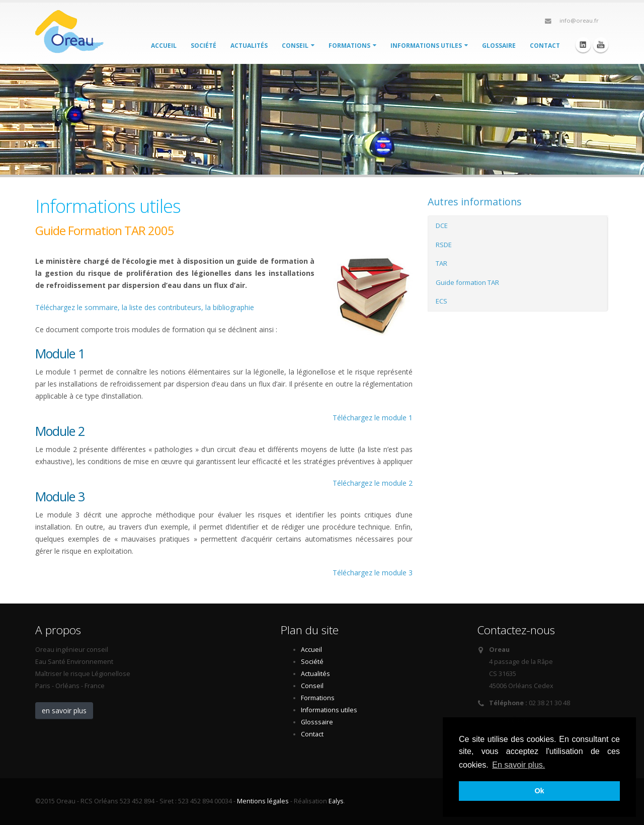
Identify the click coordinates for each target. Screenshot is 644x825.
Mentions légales (263, 801)
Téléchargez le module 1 (373, 418)
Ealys (336, 801)
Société (204, 46)
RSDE (444, 245)
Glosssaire (317, 722)
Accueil (164, 46)
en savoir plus (64, 710)
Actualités (249, 46)
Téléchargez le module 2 (373, 483)
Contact (545, 46)
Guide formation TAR (467, 282)
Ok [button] (539, 791)
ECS (441, 301)
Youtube (601, 45)
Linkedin (583, 45)
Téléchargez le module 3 (373, 573)
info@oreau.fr (579, 20)
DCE (442, 226)
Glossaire (499, 46)
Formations (352, 46)
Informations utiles (429, 46)
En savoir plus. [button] (518, 765)
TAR (441, 263)
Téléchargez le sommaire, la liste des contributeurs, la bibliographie (145, 307)
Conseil (298, 46)
